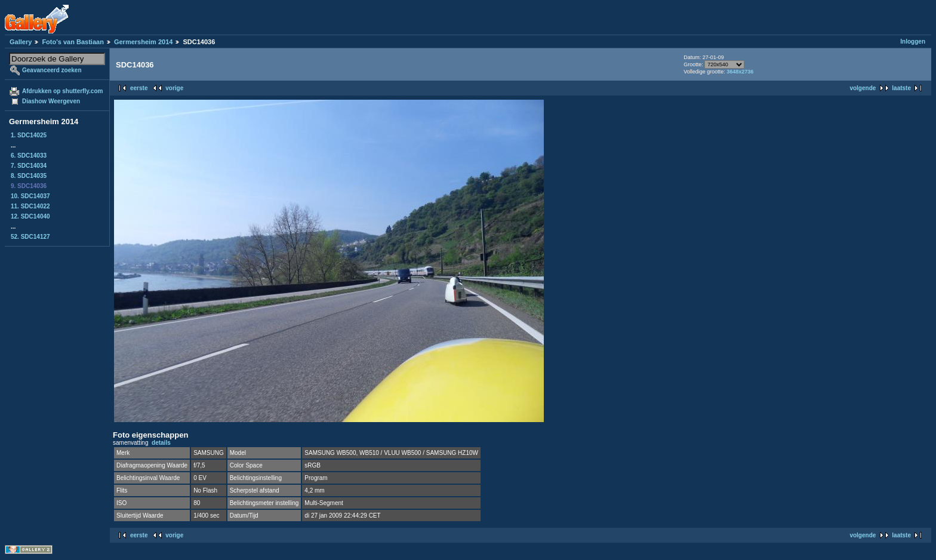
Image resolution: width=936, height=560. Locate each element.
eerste (139, 88)
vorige (174, 88)
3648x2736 (740, 72)
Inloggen (913, 41)
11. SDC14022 (30, 206)
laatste (901, 88)
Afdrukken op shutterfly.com (62, 91)
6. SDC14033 (29, 156)
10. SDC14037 (30, 196)
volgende (863, 88)
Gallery (21, 42)
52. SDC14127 (30, 237)
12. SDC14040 (30, 216)
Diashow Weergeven (51, 101)
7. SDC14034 (29, 166)
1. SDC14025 (29, 135)
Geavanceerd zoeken (52, 70)
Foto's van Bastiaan (73, 42)
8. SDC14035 (29, 176)
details (161, 443)
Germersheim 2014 (143, 42)
